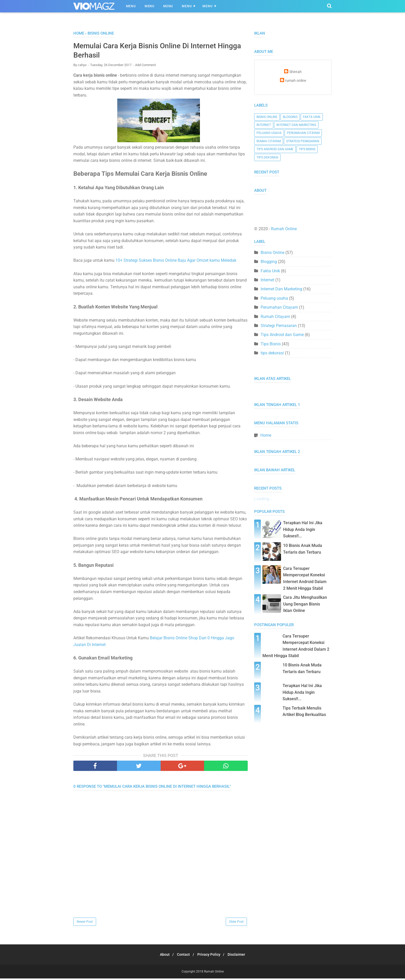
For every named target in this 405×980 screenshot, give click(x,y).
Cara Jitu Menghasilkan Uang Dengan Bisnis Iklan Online (305, 604)
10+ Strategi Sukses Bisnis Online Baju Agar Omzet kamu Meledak (176, 262)
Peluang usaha (269, 133)
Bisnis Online (267, 117)
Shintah (295, 72)
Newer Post (85, 923)
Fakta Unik (312, 117)
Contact (182, 956)
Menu (131, 6)
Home (266, 435)
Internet (264, 125)
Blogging (290, 117)
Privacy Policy (210, 956)
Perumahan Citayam (303, 133)
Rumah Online (284, 229)
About (161, 956)
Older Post (236, 923)
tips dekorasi (267, 157)
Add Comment (145, 66)
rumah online (296, 81)
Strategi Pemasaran (303, 141)
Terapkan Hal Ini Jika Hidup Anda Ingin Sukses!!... (303, 529)
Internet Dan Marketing (296, 125)
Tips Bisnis (307, 149)
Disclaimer (240, 956)
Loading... (263, 499)
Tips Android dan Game (275, 149)
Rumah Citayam (269, 141)
